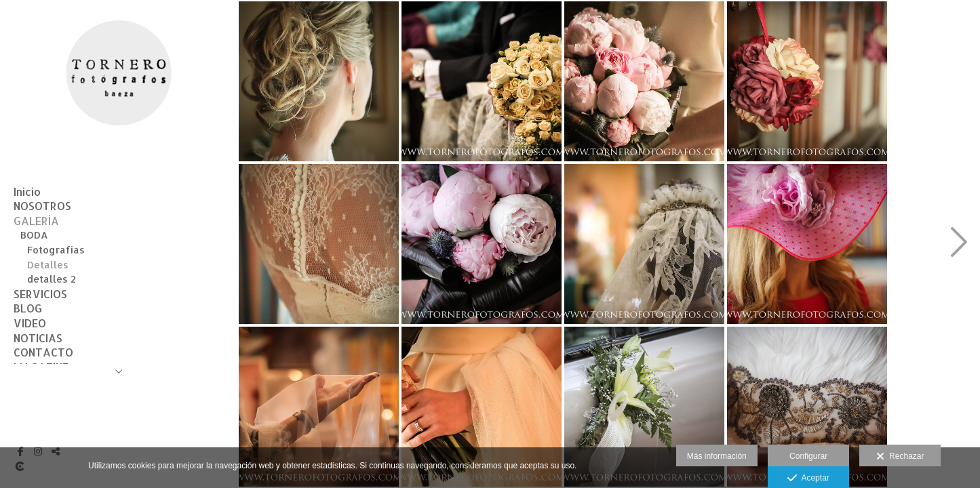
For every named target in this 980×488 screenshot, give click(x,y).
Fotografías (56, 250)
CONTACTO (43, 352)
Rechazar (900, 457)
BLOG (28, 308)
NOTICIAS (38, 338)
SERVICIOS (40, 294)
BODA (34, 235)
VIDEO (30, 323)
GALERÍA (36, 221)
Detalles (48, 265)
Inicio (27, 191)
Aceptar (808, 479)
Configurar (808, 456)
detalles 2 (52, 279)
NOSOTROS (42, 206)
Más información (717, 456)
